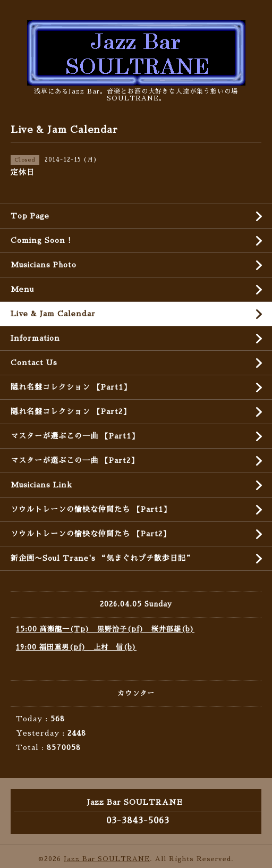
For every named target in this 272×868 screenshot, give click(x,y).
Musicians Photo (44, 265)
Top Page (30, 216)
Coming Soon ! (41, 240)
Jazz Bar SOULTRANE (107, 859)
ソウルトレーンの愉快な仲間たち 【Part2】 (91, 534)
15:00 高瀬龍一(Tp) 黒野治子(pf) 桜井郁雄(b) (105, 629)
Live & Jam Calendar (53, 314)
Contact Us (34, 363)
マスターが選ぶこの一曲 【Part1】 (75, 436)
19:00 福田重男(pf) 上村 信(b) (76, 647)
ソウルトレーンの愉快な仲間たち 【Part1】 (91, 509)
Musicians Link (41, 485)
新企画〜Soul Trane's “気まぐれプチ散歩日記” (102, 558)
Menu (22, 289)
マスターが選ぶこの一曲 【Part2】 (75, 460)
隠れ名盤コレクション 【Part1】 (71, 387)
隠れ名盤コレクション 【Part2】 (71, 411)
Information (35, 338)
